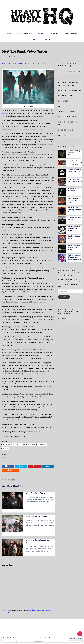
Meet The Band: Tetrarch (37, 493)
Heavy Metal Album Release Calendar (75, 171)
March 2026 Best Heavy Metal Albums (75, 180)
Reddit (10, 470)
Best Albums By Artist (70, 117)
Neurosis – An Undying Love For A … (74, 210)
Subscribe (64, 297)
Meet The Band (71, 33)
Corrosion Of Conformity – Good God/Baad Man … (75, 162)
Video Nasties (9, 480)
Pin (34, 466)
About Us (47, 39)
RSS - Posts (62, 319)
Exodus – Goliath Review (74, 237)
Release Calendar (24, 33)
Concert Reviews (67, 112)
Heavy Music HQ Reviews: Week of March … (74, 200)
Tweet (21, 466)
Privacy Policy (66, 135)
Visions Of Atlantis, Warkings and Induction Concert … (75, 257)
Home (9, 33)
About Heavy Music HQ (70, 91)
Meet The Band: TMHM (36, 517)
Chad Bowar (8, 56)
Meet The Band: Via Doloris (75, 218)
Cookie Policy (38, 641)
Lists (35, 39)
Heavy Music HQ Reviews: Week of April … (74, 153)
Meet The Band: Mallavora (73, 190)
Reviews (41, 33)
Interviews (55, 33)
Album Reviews (66, 96)
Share (8, 466)
